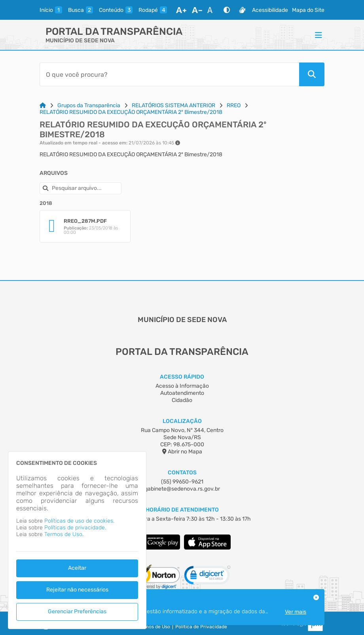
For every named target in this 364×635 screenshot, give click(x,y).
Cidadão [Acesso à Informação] (182, 400)
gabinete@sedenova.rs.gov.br (182, 489)
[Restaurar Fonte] (212, 10)
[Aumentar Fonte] (181, 10)
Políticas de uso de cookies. (79, 521)
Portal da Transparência (114, 31)
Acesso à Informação (182, 386)
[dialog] (77, 540)
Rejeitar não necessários (77, 590)
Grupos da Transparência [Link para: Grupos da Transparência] (89, 105)
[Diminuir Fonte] (197, 10)
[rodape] (153, 10)
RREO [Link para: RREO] (234, 105)
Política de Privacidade (201, 627)
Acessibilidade (270, 10)
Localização (182, 421)
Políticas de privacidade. (75, 528)
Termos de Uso (154, 627)
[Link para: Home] (43, 105)
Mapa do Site (308, 10)
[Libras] (242, 10)
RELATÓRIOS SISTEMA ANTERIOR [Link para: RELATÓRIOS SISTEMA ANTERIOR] (173, 105)
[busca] (81, 10)
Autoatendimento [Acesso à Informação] (182, 393)
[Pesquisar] (312, 74)
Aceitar (77, 568)
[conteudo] (116, 10)
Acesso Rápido (182, 377)
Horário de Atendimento (182, 510)
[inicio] (51, 10)
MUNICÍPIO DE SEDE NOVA (80, 41)
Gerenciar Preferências (77, 611)
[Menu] (318, 35)
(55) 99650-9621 (182, 482)
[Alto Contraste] (227, 10)
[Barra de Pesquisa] (169, 74)
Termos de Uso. (64, 534)
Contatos (182, 473)
